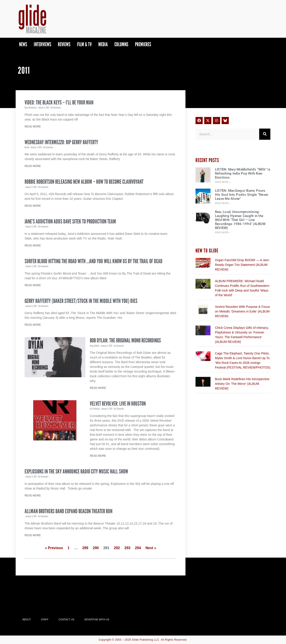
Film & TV (84, 44)
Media (103, 44)
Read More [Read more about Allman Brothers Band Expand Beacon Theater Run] (33, 535)
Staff (45, 619)
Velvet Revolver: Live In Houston (118, 404)
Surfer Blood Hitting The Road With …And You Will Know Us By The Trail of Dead (94, 261)
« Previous (54, 548)
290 (96, 548)
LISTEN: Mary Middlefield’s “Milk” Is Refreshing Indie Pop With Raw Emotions (243, 173)
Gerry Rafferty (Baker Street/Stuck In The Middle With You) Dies (81, 301)
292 (117, 548)
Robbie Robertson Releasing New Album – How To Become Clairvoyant (84, 182)
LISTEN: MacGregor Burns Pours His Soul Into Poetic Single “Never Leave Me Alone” (242, 195)
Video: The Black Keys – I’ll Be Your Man (59, 102)
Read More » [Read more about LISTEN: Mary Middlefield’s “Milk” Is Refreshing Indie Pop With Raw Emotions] (223, 182)
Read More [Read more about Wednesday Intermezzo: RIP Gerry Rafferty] (33, 166)
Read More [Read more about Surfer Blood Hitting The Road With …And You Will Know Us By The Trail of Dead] (33, 285)
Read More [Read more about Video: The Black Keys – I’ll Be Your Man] (33, 127)
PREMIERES (143, 44)
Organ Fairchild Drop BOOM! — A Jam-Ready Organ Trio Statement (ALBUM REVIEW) (242, 265)
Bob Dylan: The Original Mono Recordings (125, 340)
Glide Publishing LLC (146, 640)
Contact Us (66, 619)
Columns (121, 44)
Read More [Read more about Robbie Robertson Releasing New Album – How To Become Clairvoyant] (33, 206)
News (23, 44)
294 (138, 548)
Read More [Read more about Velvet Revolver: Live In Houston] (98, 456)
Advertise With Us (97, 619)
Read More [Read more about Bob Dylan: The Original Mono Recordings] (98, 388)
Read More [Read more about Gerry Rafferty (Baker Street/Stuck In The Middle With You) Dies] (33, 325)
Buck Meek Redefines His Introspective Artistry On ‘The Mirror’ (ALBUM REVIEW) (242, 384)
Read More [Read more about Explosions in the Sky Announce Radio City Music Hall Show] (33, 496)
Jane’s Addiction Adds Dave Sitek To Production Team (70, 221)
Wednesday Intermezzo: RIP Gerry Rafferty (61, 142)
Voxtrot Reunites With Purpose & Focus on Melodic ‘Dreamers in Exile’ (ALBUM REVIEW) (242, 311)
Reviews (64, 44)
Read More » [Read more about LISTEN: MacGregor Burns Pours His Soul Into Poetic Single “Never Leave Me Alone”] (223, 203)
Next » (151, 548)
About (27, 619)
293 (127, 548)
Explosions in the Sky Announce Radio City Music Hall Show (76, 471)
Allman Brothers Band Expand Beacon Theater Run (68, 511)
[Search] (265, 134)
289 (85, 548)
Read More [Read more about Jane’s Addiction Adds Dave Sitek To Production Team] (33, 246)
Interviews (42, 44)
